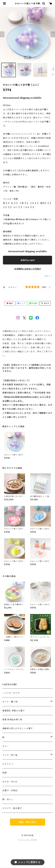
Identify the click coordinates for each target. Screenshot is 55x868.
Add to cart (27, 260)
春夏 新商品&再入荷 (12, 720)
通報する (48, 276)
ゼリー (6, 746)
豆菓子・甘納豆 (10, 791)
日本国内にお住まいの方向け (28, 269)
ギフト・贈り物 (10, 702)
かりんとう (8, 764)
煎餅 (5, 773)
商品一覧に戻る (28, 822)
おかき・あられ (10, 782)
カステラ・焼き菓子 (12, 808)
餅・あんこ (8, 799)
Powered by (27, 840)
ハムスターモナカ (11, 693)
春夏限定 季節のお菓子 (14, 711)
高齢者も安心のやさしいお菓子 (18, 728)
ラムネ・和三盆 (10, 755)
